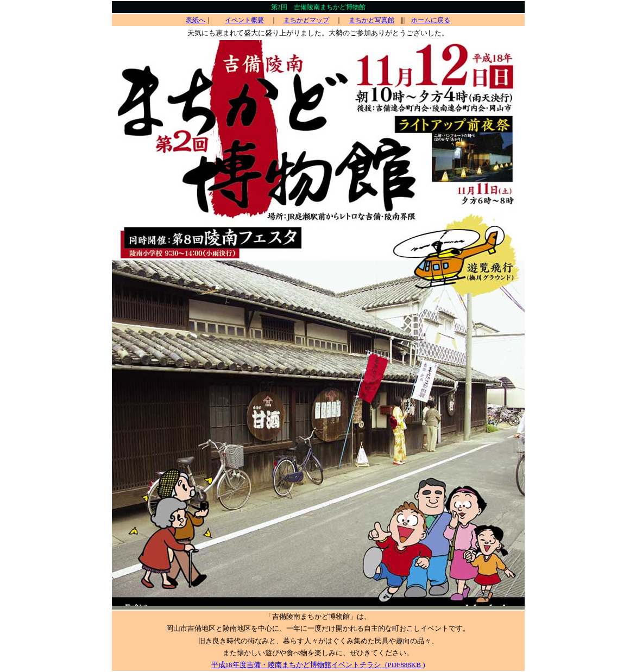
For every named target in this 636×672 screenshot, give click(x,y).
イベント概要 (244, 20)
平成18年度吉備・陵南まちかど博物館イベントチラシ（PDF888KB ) (318, 665)
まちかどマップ (306, 20)
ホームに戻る (431, 20)
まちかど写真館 (371, 20)
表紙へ (196, 20)
